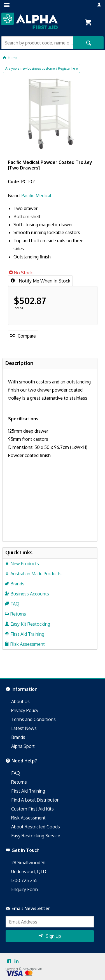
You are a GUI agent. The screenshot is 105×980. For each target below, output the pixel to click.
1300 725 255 (24, 880)
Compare (27, 336)
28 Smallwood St (29, 863)
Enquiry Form (25, 889)
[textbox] (37, 43)
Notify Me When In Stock (44, 281)
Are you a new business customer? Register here (41, 68)
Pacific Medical (36, 195)
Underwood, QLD (29, 871)
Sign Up (53, 936)
